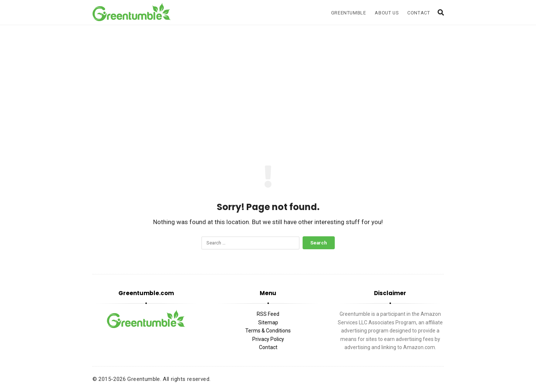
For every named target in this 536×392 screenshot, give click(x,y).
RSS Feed (268, 314)
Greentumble (349, 13)
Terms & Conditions (268, 331)
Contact (419, 13)
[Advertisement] (268, 88)
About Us (387, 13)
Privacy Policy (268, 339)
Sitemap (268, 322)
